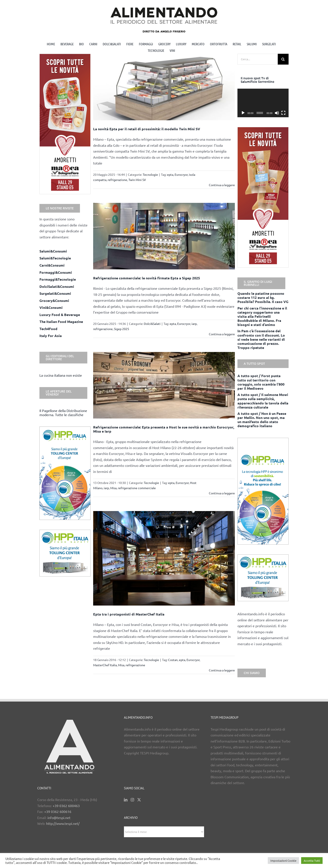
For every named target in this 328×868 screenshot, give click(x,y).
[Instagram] (132, 800)
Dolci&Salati (152, 324)
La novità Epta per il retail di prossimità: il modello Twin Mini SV (147, 129)
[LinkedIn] (126, 800)
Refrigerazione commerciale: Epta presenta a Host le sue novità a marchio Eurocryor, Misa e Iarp (164, 429)
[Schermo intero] (283, 113)
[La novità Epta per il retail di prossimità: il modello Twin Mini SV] (164, 87)
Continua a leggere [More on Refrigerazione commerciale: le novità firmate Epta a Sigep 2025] (222, 334)
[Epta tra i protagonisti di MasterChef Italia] (164, 558)
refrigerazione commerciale (137, 488)
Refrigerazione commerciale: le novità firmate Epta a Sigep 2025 (147, 278)
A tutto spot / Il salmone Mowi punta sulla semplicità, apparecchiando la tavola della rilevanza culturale (263, 401)
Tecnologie (150, 174)
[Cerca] (283, 59)
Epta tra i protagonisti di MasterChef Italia (129, 614)
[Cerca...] (258, 59)
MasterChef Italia (105, 665)
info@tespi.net (59, 818)
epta (170, 174)
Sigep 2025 (122, 329)
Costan (173, 660)
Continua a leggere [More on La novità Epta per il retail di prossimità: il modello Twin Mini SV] (222, 185)
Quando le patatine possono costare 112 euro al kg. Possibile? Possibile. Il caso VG (263, 297)
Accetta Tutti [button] (312, 861)
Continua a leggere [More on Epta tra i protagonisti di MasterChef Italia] (222, 670)
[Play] (243, 113)
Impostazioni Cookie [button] (283, 861)
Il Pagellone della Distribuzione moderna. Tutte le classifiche (63, 413)
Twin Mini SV (137, 180)
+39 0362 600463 (66, 806)
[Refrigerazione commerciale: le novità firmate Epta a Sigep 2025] (164, 236)
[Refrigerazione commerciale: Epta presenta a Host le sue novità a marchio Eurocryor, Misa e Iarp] (164, 385)
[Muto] (277, 113)
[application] (263, 103)
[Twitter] (139, 800)
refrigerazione (117, 180)
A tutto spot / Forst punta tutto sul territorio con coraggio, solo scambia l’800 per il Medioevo (261, 382)
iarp (194, 324)
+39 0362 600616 (58, 811)
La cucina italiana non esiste (61, 375)
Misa (113, 488)
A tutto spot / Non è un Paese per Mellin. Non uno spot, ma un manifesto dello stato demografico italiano (262, 420)
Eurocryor (181, 174)
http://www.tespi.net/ (63, 823)
